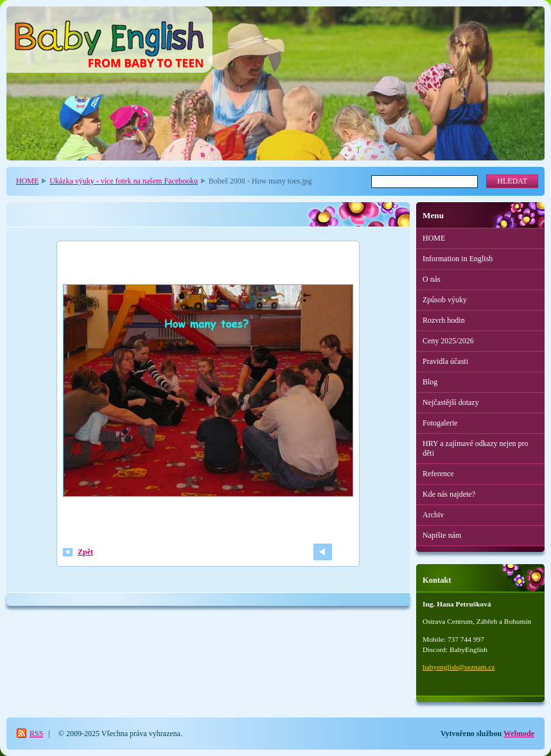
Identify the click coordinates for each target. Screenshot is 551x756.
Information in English (458, 259)
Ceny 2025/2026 (448, 341)
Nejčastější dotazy (451, 402)
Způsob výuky (445, 300)
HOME (27, 181)
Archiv (433, 515)
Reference (438, 474)
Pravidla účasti (445, 361)
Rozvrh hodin (444, 320)
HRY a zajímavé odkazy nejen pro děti (476, 448)
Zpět (85, 552)
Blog (430, 382)
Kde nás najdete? (449, 494)
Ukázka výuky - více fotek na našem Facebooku (124, 181)
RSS (36, 734)
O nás (432, 279)
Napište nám (442, 535)
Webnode (519, 734)
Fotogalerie (440, 423)
